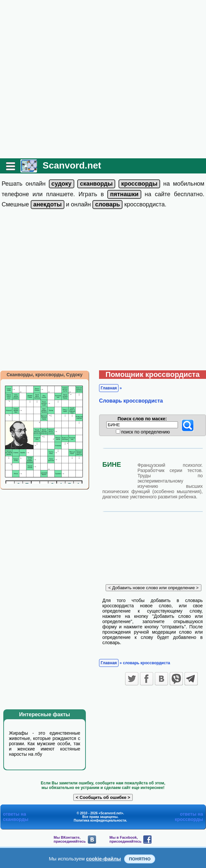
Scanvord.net (72, 165)
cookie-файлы (104, 859)
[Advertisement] (76, 79)
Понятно (140, 859)
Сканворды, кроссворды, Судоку (45, 375)
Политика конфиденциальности (100, 820)
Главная (109, 388)
